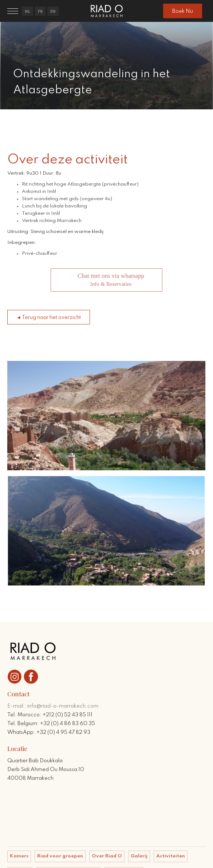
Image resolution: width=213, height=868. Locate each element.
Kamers (19, 856)
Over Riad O (107, 856)
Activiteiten (171, 856)
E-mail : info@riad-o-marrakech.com (53, 706)
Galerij (139, 856)
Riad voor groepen (60, 856)
